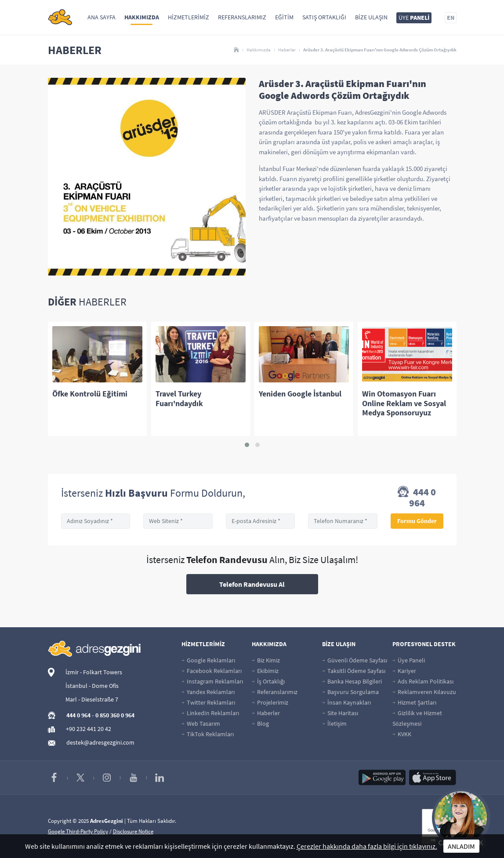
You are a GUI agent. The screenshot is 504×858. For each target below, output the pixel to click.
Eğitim (284, 17)
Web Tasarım (201, 723)
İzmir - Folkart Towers (94, 672)
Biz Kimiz (266, 660)
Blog (260, 723)
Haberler (287, 50)
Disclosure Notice (133, 831)
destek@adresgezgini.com (100, 742)
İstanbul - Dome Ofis (92, 686)
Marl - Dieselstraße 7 (92, 699)
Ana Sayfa (102, 17)
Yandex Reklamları (208, 692)
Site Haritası (340, 713)
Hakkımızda (142, 17)
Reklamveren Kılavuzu (424, 692)
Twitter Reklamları (208, 702)
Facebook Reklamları (212, 671)
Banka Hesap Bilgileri (352, 681)
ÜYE (414, 18)
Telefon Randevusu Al (252, 584)
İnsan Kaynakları (346, 702)
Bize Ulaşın (371, 17)
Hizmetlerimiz (189, 17)
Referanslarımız (242, 17)
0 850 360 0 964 (115, 715)
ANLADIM (461, 846)
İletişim (334, 723)
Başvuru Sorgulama (350, 692)
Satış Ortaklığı (324, 17)
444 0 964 (417, 498)
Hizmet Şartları (414, 702)
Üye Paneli (409, 660)
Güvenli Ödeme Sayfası (355, 660)
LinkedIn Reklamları (210, 713)
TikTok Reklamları (208, 734)
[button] (247, 445)
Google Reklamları (208, 660)
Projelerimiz (270, 702)
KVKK (402, 734)
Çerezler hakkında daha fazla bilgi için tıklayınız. (367, 846)
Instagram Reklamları (212, 681)
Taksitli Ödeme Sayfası (354, 671)
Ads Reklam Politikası (423, 681)
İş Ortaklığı (268, 681)
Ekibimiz (265, 671)
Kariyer (404, 671)
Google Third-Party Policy (78, 831)
